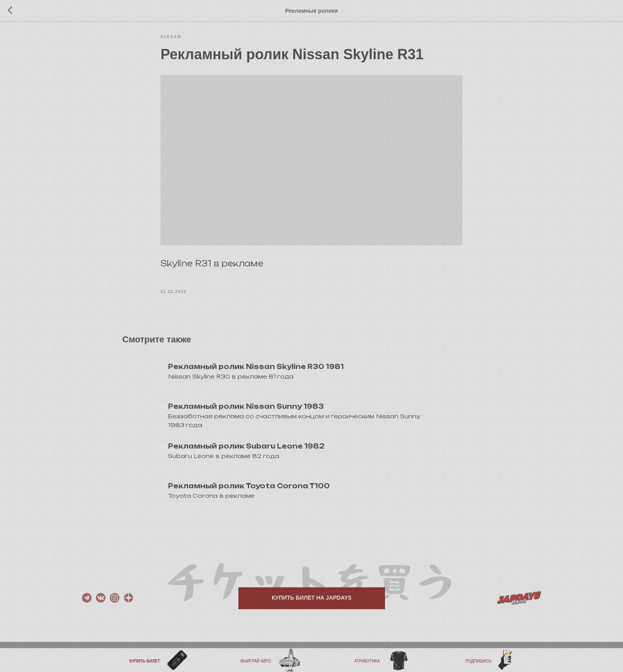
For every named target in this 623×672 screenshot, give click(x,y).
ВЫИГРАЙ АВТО (256, 661)
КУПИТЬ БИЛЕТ (144, 661)
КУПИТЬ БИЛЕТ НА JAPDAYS (312, 608)
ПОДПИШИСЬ (478, 661)
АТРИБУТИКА (367, 661)
